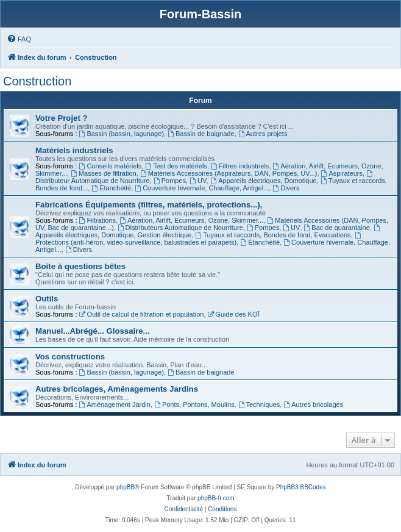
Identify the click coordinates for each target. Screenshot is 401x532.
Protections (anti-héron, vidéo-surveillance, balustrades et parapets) (199, 239)
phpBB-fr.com (216, 498)
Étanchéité (111, 188)
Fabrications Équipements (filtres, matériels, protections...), (149, 205)
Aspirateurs (342, 173)
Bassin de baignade (201, 134)
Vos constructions (70, 357)
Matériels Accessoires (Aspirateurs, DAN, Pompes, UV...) (229, 173)
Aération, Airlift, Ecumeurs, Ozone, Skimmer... (191, 220)
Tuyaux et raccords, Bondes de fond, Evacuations (273, 235)
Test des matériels (176, 166)
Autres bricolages (313, 404)
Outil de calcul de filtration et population (142, 314)
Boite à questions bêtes (80, 266)
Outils (47, 299)
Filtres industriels (240, 166)
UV (198, 181)
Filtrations (98, 220)
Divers (286, 188)
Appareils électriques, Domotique (263, 181)
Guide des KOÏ (234, 314)
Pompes (170, 181)
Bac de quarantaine (337, 228)
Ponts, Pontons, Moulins (194, 404)
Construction (37, 81)
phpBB (126, 487)
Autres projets (263, 134)
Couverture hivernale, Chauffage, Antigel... (202, 188)
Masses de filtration (104, 173)
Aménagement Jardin (115, 404)
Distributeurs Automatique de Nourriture (180, 228)
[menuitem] (19, 39)
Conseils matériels (111, 166)
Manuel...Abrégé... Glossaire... (93, 331)
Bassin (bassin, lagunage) (122, 134)
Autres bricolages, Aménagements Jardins (117, 389)
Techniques (259, 404)
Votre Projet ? (62, 118)
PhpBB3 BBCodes (301, 487)
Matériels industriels (74, 150)
